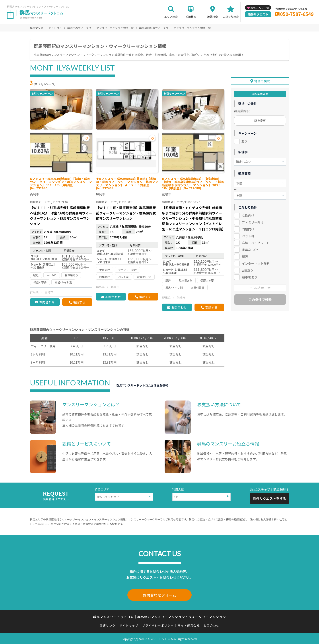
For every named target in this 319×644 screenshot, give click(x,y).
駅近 (245, 256)
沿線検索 (191, 17)
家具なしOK (250, 249)
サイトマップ (129, 625)
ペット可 (248, 235)
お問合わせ (47, 302)
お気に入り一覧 (260, 8)
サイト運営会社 (189, 625)
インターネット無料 (256, 263)
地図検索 (212, 17)
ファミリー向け (253, 222)
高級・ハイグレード (256, 242)
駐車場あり (250, 276)
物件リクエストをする (269, 498)
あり (244, 141)
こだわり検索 (231, 17)
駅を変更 (260, 120)
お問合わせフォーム (159, 595)
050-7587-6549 (297, 14)
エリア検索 (171, 17)
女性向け (248, 215)
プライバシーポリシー (158, 625)
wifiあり (248, 269)
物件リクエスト (258, 14)
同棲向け (248, 228)
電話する (79, 302)
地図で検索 (262, 80)
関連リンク (108, 625)
